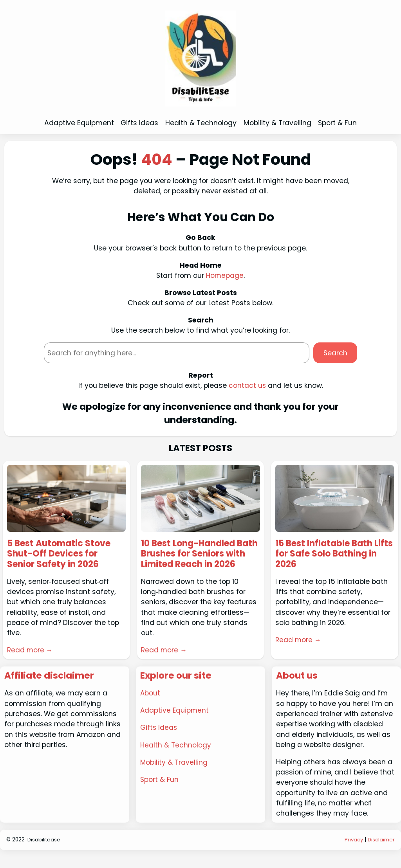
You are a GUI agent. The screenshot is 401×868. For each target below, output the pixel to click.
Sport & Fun (160, 791)
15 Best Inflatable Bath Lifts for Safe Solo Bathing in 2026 (334, 555)
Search (335, 353)
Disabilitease (44, 851)
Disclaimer (381, 851)
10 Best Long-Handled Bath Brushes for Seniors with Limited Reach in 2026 (198, 560)
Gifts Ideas (159, 739)
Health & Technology (176, 756)
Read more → (30, 651)
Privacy (353, 851)
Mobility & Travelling (174, 774)
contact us (247, 385)
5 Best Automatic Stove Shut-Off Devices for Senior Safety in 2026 (62, 555)
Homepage (225, 276)
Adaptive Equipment (175, 722)
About (150, 705)
